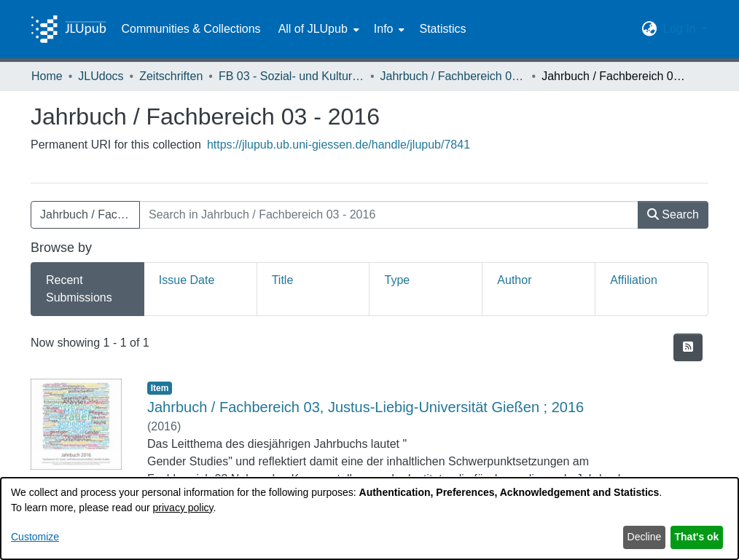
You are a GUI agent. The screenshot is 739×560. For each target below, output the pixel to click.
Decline (645, 537)
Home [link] (47, 76)
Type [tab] (397, 280)
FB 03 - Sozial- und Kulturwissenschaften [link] (292, 76)
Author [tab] (514, 280)
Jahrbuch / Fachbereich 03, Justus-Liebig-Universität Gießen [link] (453, 76)
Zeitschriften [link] (171, 76)
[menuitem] (317, 29)
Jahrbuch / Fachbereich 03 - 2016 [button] (90, 214)
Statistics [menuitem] (442, 29)
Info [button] (384, 29)
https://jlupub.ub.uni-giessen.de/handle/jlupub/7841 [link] (339, 145)
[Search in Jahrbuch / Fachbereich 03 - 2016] (389, 215)
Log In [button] (681, 29)
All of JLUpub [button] (313, 29)
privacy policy (183, 508)
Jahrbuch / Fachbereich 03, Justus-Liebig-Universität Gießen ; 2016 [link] (365, 407)
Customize (35, 537)
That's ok (697, 537)
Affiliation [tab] (634, 280)
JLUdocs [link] (101, 76)
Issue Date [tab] (187, 280)
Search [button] (673, 214)
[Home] (69, 29)
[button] (650, 29)
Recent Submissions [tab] (79, 289)
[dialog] (369, 518)
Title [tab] (283, 280)
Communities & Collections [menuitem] (191, 29)
